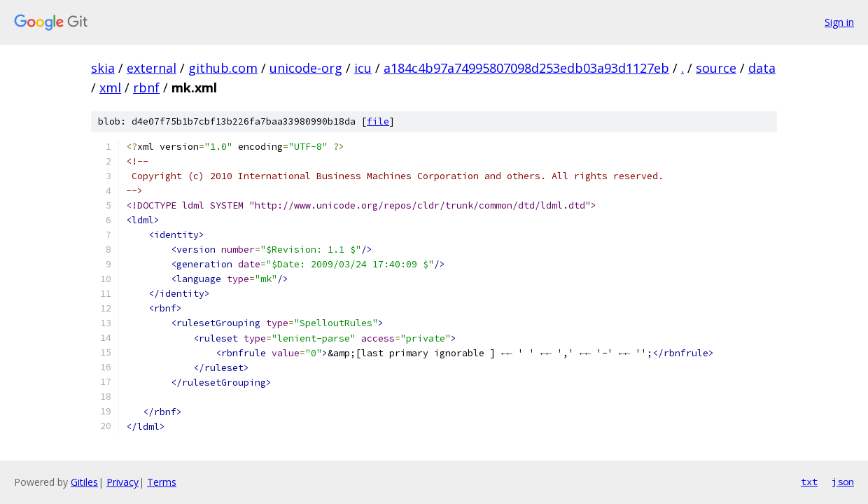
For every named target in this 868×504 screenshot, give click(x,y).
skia (103, 68)
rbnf (146, 87)
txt (809, 482)
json (843, 482)
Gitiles (84, 482)
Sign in (839, 22)
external (152, 68)
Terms (162, 482)
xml (110, 87)
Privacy (122, 482)
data (762, 68)
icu (363, 68)
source (716, 68)
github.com (223, 68)
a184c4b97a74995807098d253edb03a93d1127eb (526, 68)
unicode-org (306, 68)
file (378, 121)
